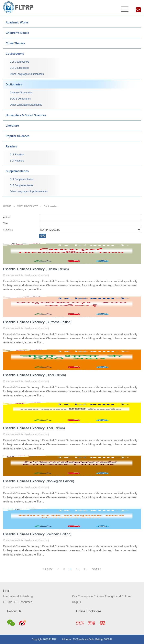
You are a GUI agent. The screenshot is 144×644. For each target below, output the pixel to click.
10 (78, 569)
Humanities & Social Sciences (26, 115)
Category (8, 230)
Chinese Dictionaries (21, 93)
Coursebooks (15, 54)
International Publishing (18, 596)
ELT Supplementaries (21, 185)
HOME (7, 206)
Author (7, 217)
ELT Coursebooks (19, 68)
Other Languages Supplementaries (29, 191)
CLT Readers (17, 155)
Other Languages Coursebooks (27, 74)
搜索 (42, 236)
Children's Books (17, 33)
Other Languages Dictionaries (26, 105)
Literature (12, 126)
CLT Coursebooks (20, 62)
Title (5, 224)
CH (138, 10)
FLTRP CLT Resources (18, 602)
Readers (11, 146)
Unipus (77, 602)
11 (86, 569)
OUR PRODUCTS (28, 206)
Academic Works (17, 22)
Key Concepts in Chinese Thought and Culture (101, 596)
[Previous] (48, 569)
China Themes (15, 43)
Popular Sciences (18, 136)
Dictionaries (14, 84)
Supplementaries (17, 171)
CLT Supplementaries (21, 179)
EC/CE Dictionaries (20, 99)
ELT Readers (17, 161)
